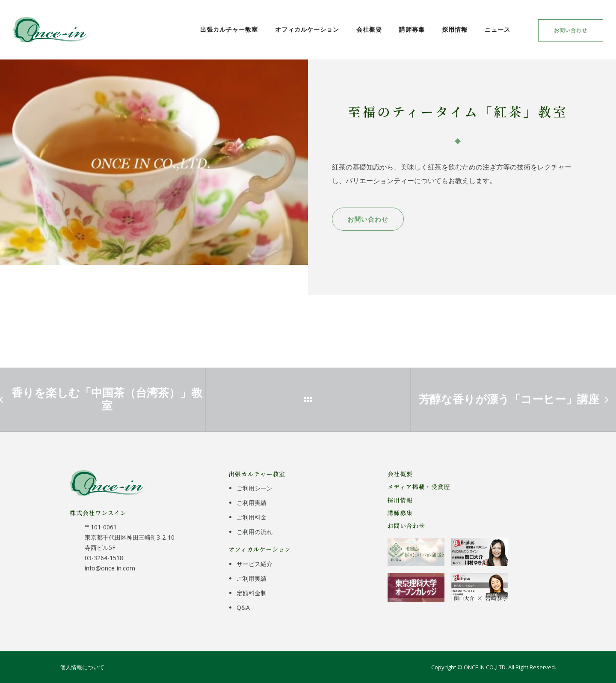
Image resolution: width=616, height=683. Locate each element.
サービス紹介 (255, 564)
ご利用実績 (252, 503)
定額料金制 (252, 593)
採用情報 (455, 29)
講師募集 (412, 29)
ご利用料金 (252, 517)
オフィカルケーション (307, 29)
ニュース (498, 29)
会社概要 (369, 29)
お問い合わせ (571, 30)
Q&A (243, 607)
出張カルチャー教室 (229, 29)
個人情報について (82, 667)
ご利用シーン (255, 488)
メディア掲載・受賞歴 (419, 487)
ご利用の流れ (255, 532)
